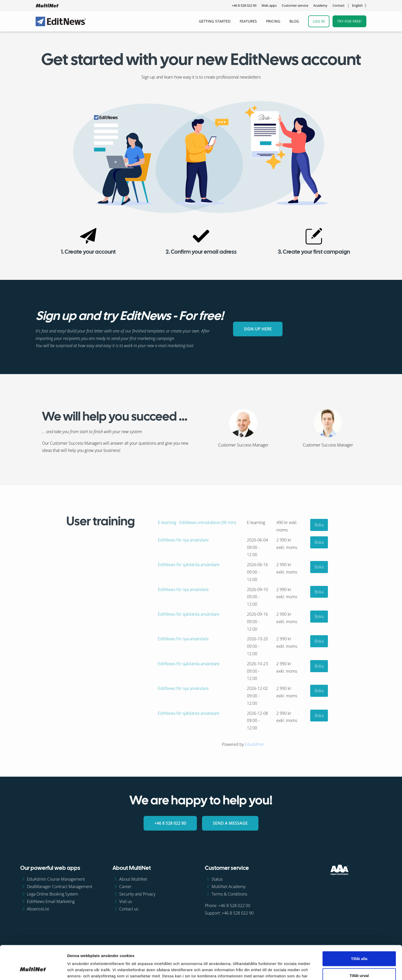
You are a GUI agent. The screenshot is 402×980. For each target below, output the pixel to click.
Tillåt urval (359, 946)
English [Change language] (357, 5)
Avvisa (359, 963)
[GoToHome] (47, 6)
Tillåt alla (359, 930)
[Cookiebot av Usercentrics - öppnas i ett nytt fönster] (33, 970)
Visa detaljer (279, 970)
